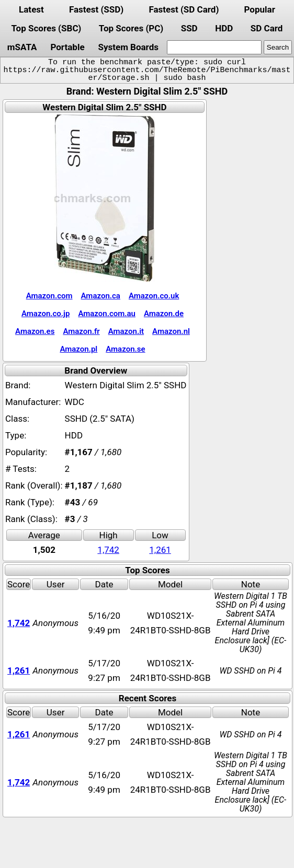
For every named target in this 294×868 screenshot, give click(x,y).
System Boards (128, 47)
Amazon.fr (81, 331)
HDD (224, 28)
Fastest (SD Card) (184, 9)
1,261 (160, 550)
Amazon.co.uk (154, 296)
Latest (31, 9)
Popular (260, 9)
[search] (214, 47)
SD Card (267, 28)
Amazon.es (35, 331)
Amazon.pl (78, 349)
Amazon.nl (171, 331)
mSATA (22, 47)
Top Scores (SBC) (47, 28)
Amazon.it (126, 331)
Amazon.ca (101, 296)
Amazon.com (49, 296)
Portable (67, 47)
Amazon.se (125, 349)
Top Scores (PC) (131, 28)
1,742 (108, 550)
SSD (189, 28)
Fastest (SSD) (96, 9)
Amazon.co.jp (46, 314)
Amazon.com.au (107, 314)
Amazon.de (164, 314)
